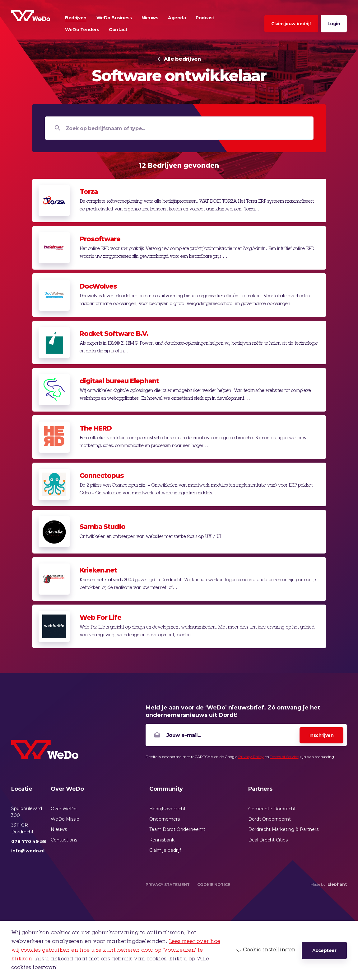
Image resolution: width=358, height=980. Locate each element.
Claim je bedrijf (165, 850)
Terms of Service (284, 757)
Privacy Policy (251, 757)
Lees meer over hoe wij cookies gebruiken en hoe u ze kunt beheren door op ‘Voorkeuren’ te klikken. (116, 950)
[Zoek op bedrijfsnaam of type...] (179, 128)
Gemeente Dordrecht (272, 809)
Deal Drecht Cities (268, 840)
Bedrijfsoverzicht (167, 809)
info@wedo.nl (28, 851)
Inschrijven (322, 735)
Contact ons (64, 840)
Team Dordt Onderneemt (177, 829)
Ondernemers (165, 819)
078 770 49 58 (29, 841)
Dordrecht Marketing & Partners (283, 829)
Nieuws (59, 829)
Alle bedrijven (182, 59)
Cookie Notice (214, 885)
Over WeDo (64, 809)
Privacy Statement (168, 885)
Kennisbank (162, 840)
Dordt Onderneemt (270, 819)
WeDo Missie (65, 819)
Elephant (337, 884)
